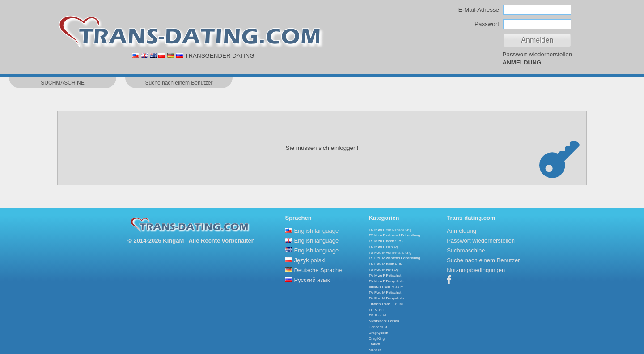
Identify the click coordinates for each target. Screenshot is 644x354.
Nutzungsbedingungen (476, 270)
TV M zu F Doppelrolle (386, 281)
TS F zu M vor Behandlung (390, 253)
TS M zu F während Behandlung (394, 235)
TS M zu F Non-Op (383, 247)
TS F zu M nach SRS (385, 264)
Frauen (374, 344)
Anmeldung (462, 231)
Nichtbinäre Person (384, 321)
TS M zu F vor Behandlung (390, 230)
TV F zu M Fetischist (385, 292)
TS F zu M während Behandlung (394, 258)
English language (316, 231)
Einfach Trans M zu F (386, 287)
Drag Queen (378, 333)
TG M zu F (377, 310)
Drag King (377, 339)
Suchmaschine (466, 250)
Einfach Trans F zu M (386, 304)
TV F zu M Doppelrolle (386, 298)
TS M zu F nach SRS (385, 241)
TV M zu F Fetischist (385, 275)
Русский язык (312, 280)
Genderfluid (378, 327)
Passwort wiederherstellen (538, 54)
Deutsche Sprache (318, 270)
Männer (375, 350)
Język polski (309, 260)
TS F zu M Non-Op (383, 270)
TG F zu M (377, 315)
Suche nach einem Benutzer (483, 260)
